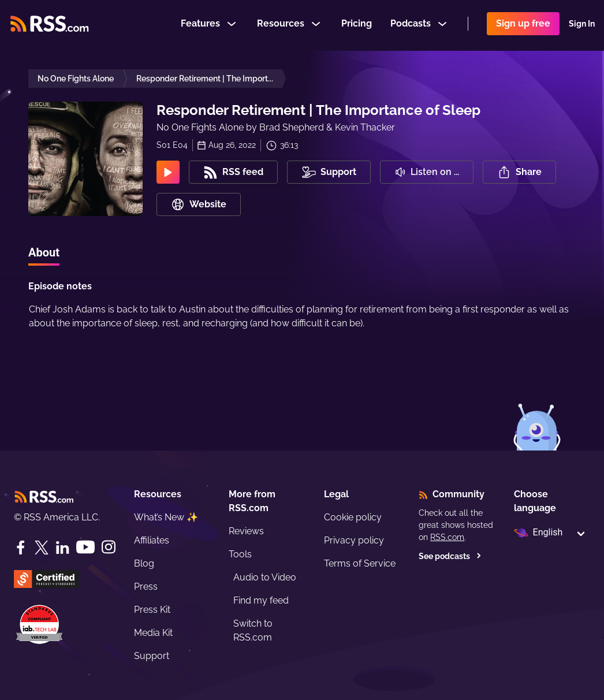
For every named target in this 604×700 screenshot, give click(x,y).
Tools (240, 554)
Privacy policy (354, 540)
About (44, 252)
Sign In (582, 25)
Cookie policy (353, 517)
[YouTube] (85, 547)
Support (152, 656)
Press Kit (152, 610)
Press (146, 587)
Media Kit (153, 633)
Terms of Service (360, 563)
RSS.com (447, 537)
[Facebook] (21, 548)
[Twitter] (42, 548)
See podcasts (450, 556)
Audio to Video (265, 577)
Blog (144, 563)
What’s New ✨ (166, 517)
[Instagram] (109, 547)
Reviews (246, 531)
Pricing (357, 25)
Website (199, 204)
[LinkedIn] (62, 548)
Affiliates (152, 540)
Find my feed (261, 600)
